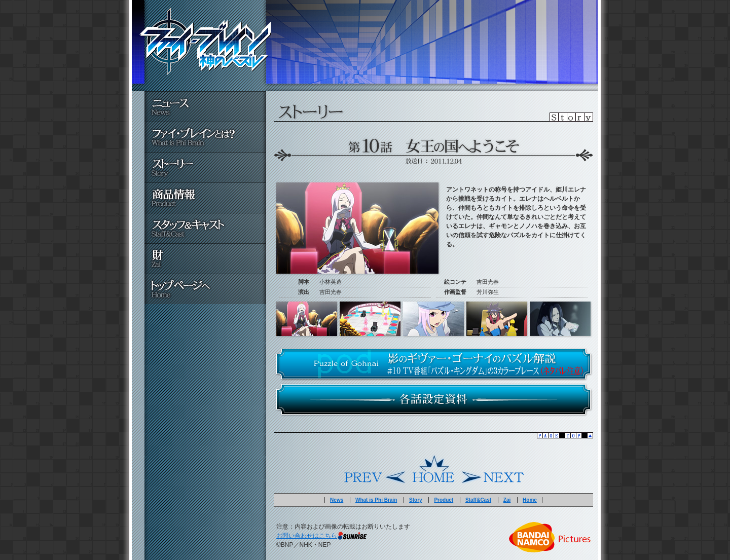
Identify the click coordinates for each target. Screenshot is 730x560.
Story (416, 500)
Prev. (375, 469)
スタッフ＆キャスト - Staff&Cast (205, 228)
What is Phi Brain (376, 500)
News (337, 500)
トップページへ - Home (205, 289)
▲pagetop (433, 435)
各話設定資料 (433, 399)
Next (492, 469)
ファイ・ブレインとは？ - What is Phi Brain (205, 137)
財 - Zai (205, 258)
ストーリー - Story (205, 167)
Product (444, 500)
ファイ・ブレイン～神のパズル (205, 41)
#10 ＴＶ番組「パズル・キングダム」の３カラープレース (433, 364)
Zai (507, 500)
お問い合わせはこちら (307, 536)
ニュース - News (205, 106)
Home (433, 469)
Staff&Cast (478, 500)
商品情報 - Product (205, 198)
